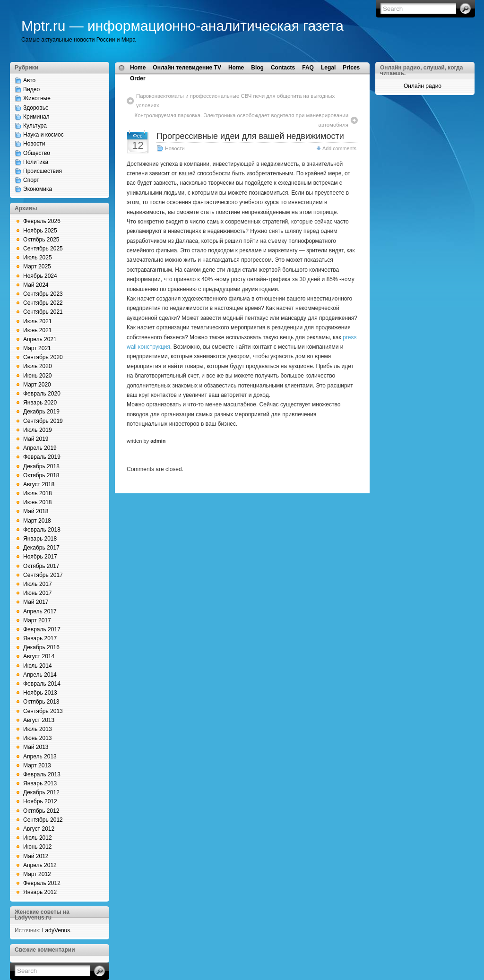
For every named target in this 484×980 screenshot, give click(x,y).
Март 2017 (37, 620)
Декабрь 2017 (41, 548)
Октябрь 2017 (41, 566)
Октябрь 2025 (41, 240)
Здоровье (36, 108)
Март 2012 (37, 874)
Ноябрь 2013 (40, 693)
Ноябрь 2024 (40, 276)
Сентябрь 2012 (43, 820)
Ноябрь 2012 (40, 801)
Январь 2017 (40, 638)
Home (138, 68)
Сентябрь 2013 (43, 711)
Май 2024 (36, 285)
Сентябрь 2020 (43, 357)
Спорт (31, 180)
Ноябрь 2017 (40, 557)
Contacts (283, 68)
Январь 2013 (40, 783)
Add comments (339, 148)
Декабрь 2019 (41, 412)
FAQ (308, 68)
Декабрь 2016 (41, 647)
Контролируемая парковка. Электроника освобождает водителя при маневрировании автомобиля (242, 120)
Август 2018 (39, 484)
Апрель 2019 (40, 448)
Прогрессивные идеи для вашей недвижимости (250, 136)
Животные (37, 98)
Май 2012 (36, 856)
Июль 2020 (38, 366)
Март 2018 (37, 521)
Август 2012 (39, 829)
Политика (36, 162)
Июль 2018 (38, 493)
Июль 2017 (38, 584)
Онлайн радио (423, 86)
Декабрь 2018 (41, 466)
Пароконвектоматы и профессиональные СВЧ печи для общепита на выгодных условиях (235, 101)
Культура (35, 126)
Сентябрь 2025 (43, 249)
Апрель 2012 (40, 865)
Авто (29, 80)
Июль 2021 (38, 321)
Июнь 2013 (38, 738)
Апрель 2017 (40, 611)
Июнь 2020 (38, 376)
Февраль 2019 (42, 457)
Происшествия (43, 171)
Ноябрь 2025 (40, 231)
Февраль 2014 (42, 684)
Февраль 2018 (42, 530)
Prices (351, 68)
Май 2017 (36, 602)
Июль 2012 (38, 838)
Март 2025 (37, 266)
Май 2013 (36, 747)
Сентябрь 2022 (43, 303)
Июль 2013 (38, 729)
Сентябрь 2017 (43, 575)
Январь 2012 (40, 892)
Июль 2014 (38, 666)
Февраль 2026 (42, 221)
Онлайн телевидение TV (187, 68)
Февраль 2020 (42, 394)
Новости (34, 144)
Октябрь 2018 (41, 475)
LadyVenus (56, 930)
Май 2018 (36, 511)
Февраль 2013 (42, 774)
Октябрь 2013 (41, 702)
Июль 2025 (38, 258)
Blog (257, 68)
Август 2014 (39, 656)
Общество (37, 153)
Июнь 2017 (38, 593)
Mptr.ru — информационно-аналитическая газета (182, 26)
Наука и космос (43, 135)
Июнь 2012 (38, 847)
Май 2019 (36, 439)
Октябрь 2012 (41, 811)
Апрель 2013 (40, 756)
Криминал (36, 117)
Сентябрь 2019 (43, 421)
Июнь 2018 (38, 502)
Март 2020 (37, 385)
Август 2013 (39, 720)
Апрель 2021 (40, 339)
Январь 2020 (40, 403)
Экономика (38, 189)
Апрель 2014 (40, 675)
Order (138, 78)
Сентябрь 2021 (43, 312)
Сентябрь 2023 (43, 294)
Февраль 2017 (42, 629)
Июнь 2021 (38, 330)
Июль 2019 (38, 430)
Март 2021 (37, 348)
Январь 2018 (40, 539)
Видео (31, 89)
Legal (328, 68)
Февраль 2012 (42, 883)
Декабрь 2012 (41, 792)
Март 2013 (37, 765)
